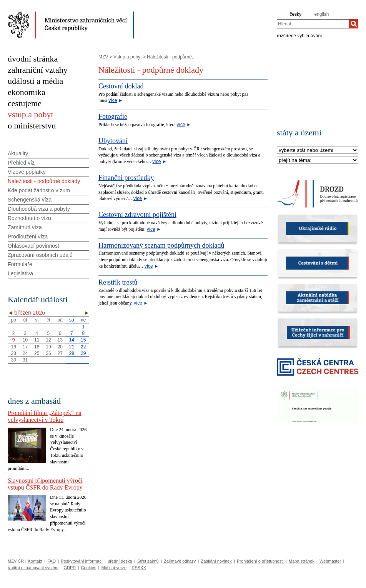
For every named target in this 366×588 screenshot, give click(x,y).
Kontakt (35, 561)
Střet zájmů (148, 561)
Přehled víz (21, 163)
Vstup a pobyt (127, 57)
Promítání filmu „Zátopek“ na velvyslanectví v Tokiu (45, 416)
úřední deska (120, 561)
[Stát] (318, 151)
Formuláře (20, 264)
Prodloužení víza (28, 237)
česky (295, 14)
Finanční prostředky (126, 178)
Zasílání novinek (216, 561)
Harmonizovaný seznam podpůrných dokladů (161, 245)
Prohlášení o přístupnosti (260, 561)
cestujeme (25, 103)
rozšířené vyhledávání (299, 35)
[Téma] (318, 161)
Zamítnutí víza (25, 227)
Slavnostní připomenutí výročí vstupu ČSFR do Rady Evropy (45, 484)
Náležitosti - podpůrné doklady (44, 181)
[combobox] (313, 24)
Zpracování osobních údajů (40, 255)
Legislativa (20, 273)
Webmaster (330, 561)
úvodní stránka (33, 59)
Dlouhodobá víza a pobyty (39, 209)
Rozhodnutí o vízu (29, 218)
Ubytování (113, 141)
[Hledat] (354, 24)
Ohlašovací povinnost (33, 246)
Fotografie (113, 117)
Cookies (89, 568)
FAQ (52, 561)
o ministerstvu (32, 126)
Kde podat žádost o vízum (39, 190)
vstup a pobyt (31, 114)
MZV (103, 57)
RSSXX (139, 568)
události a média (35, 81)
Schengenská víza (30, 200)
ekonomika (27, 92)
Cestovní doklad (121, 86)
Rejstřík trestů (118, 282)
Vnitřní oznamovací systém (33, 568)
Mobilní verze (114, 568)
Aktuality (18, 153)
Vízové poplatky (27, 172)
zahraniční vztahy (38, 70)
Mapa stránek (302, 561)
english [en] (321, 14)
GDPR (70, 568)
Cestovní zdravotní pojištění (137, 215)
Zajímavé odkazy (180, 561)
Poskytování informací (82, 561)
